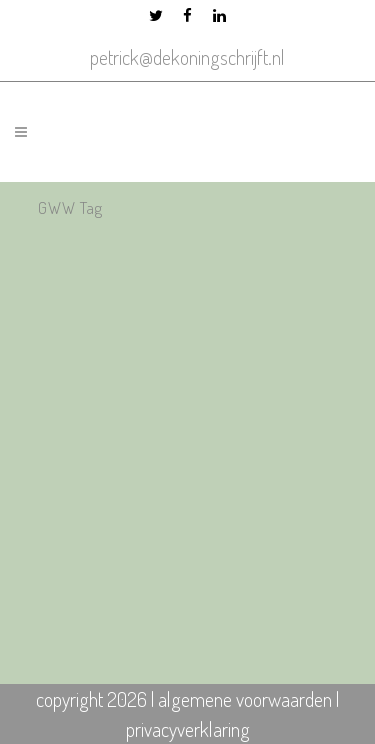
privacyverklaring (188, 729)
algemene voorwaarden (245, 699)
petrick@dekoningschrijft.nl (187, 57)
